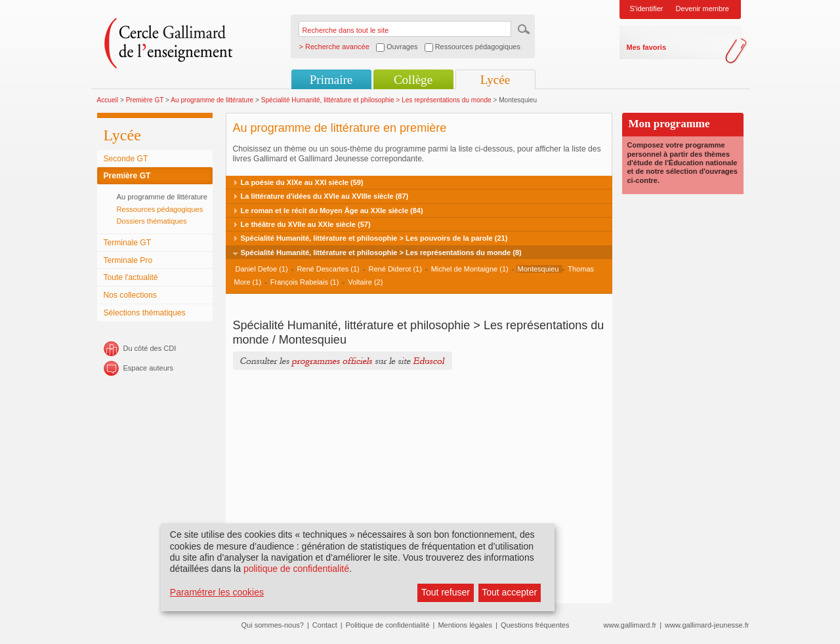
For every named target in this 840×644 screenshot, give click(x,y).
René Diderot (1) (395, 269)
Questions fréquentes (535, 625)
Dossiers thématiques (152, 221)
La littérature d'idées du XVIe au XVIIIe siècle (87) (325, 196)
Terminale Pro (128, 260)
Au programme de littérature (212, 100)
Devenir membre (703, 9)
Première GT (145, 100)
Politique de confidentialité (388, 625)
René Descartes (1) (328, 269)
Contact (325, 625)
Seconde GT (126, 159)
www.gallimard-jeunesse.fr (707, 625)
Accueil (108, 100)
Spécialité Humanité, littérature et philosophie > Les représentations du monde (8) (381, 252)
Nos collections (130, 295)
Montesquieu (539, 269)
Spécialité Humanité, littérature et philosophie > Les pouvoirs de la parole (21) (374, 238)
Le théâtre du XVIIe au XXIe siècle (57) (306, 224)
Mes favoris (647, 47)
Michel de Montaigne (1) (470, 269)
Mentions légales (465, 625)
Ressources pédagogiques (160, 209)
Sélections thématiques (145, 313)
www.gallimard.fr (630, 625)
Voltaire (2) (365, 282)
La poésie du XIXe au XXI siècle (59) (302, 182)
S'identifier (647, 9)
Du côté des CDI (150, 348)
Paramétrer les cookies (217, 592)
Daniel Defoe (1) (262, 269)
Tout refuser (446, 592)
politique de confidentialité (296, 569)
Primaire (331, 80)
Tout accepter (509, 592)
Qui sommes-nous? (273, 625)
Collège (413, 80)
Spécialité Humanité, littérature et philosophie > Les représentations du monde (377, 100)
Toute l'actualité (131, 277)
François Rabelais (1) (305, 282)
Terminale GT (128, 243)
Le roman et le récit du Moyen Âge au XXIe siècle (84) (332, 211)
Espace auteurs (148, 368)
